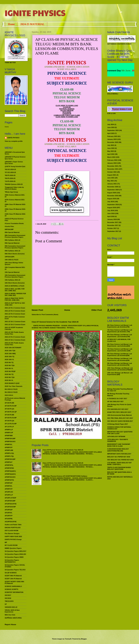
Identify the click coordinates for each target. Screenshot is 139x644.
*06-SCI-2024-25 (10, 169)
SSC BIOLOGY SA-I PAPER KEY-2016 (120, 460)
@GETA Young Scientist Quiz (15, 166)
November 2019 (113, 196)
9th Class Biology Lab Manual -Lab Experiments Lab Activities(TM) (120, 364)
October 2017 (112, 228)
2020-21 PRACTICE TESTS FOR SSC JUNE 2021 (14, 299)
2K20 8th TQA (10, 365)
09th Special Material (12, 243)
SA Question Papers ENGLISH (15, 554)
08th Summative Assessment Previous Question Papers (15, 236)
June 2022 (111, 148)
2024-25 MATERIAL (32, 24)
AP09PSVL (9, 486)
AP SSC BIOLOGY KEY (115, 402)
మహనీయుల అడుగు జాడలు (13, 618)
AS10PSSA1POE (11, 522)
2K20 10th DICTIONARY (13, 348)
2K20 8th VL (9, 368)
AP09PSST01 (9, 480)
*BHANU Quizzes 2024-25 (14, 184)
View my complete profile (14, 141)
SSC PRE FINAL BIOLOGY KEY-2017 (120, 418)
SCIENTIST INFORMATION (14, 592)
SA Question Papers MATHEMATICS (12, 561)
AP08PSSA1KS (10, 441)
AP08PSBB (9, 436)
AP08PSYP (9, 447)
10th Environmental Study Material (119, 415)
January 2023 (112, 139)
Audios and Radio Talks (13, 525)
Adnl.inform (9, 395)
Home (11, 24)
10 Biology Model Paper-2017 (118, 424)
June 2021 (111, 178)
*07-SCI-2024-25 (10, 172)
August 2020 (112, 193)
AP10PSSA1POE (11, 504)
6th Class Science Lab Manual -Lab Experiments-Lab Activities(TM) (120, 326)
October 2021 (112, 172)
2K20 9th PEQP (10, 371)
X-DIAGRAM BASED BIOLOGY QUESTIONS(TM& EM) (118, 450)
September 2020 (113, 190)
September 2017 (113, 231)
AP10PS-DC (9, 492)
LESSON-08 (67, 114)
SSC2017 (8, 595)
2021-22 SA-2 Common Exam (15, 324)
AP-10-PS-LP (9, 427)
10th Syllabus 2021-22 (12, 280)
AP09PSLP (9, 462)
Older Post (97, 310)
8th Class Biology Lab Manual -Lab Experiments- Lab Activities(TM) (120, 336)
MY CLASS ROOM (11, 545)
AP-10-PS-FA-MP (11, 424)
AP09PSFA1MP (10, 459)
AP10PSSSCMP (10, 507)
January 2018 (112, 219)
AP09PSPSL (9, 465)
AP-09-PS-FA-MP (11, 418)
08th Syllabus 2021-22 (12, 240)
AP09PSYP (9, 489)
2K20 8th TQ (9, 362)
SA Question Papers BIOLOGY (16, 551)
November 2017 (113, 225)
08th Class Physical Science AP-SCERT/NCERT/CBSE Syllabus (65, 476)
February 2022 (112, 160)
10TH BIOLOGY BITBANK (116, 436)
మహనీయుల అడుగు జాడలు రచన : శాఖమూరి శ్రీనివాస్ (119, 289)
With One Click (10, 615)
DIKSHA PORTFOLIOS (13, 528)
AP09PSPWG (9, 468)
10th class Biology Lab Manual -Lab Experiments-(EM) (120, 374)
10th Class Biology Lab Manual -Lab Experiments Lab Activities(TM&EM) (120, 369)
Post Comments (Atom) (50, 315)
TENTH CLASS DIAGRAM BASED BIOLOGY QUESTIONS (119, 468)
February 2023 (112, 136)
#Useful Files (9, 226)
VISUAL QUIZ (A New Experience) (12, 611)
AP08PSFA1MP (10, 439)
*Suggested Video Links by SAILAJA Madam (14, 188)
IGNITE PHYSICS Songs (13, 539)
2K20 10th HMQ (10, 354)
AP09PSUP (9, 483)
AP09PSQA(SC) (10, 474)
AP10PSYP (9, 516)
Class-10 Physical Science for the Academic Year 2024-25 (63, 463)
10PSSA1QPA (10, 257)
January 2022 (112, 163)
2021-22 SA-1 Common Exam (15, 322)
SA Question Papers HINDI (14, 557)
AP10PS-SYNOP (10, 498)
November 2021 (113, 169)
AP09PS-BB (9, 450)
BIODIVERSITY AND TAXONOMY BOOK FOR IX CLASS (119, 445)
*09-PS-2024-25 (10, 178)
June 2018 (111, 213)
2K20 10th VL (9, 359)
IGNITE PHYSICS (35, 13)
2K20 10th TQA (10, 351)
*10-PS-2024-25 (10, 181)
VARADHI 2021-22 (11, 607)
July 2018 (111, 210)
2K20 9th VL (9, 380)
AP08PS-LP (9, 430)
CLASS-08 (67, 107)
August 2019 (112, 199)
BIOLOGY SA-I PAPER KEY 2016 (119, 457)
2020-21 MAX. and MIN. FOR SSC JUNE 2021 (15, 290)
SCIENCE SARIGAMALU (13, 586)
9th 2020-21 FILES (11, 392)
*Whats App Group (11, 192)
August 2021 (112, 175)
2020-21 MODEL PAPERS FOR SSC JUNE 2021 (15, 294)
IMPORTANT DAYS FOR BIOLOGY (119, 454)
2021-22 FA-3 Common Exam (15, 314)
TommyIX (68, 639)
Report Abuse (10, 624)
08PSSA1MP (9, 229)
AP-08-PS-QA (9, 409)
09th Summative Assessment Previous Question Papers (15, 247)
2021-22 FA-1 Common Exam (15, 308)
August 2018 (112, 208)
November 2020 (113, 187)
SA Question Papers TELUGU (15, 570)
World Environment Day (117, 71)
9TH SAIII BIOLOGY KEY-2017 (118, 409)
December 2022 (113, 142)
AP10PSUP (9, 510)
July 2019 (111, 202)
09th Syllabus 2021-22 (12, 251)
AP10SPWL (9, 519)
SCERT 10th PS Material (13, 579)
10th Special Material (12, 272)
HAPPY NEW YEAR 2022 (13, 536)
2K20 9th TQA (10, 377)
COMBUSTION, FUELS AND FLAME (67, 115)
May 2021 (111, 181)
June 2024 (111, 127)
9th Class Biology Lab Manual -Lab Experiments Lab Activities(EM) (120, 359)
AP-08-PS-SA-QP (11, 412)
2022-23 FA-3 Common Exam (15, 337)
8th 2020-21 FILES (11, 389)
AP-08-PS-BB (9, 403)
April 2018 (111, 216)
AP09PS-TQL (9, 456)
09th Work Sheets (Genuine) (15, 254)
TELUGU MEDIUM (67, 110)
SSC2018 (8, 598)
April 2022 (111, 154)
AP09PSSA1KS (10, 477)
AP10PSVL (9, 513)
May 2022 (111, 151)
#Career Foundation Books (14, 223)
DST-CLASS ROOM (11, 531)
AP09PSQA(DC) (10, 471)
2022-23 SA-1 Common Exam (15, 340)
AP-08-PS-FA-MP (11, 406)
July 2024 (111, 124)
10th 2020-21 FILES (12, 260)
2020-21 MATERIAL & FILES (15, 286)
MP (6, 542)
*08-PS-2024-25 (10, 175)
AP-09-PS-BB (9, 415)
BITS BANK (67, 112)
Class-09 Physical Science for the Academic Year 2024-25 (63, 450)
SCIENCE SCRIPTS (11, 589)
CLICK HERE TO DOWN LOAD (67, 106)
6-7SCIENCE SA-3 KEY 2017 (117, 399)
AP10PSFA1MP (10, 501)
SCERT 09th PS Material (13, 576)
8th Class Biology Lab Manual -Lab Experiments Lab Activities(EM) (120, 355)
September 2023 (113, 130)
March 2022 (111, 157)
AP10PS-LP (9, 495)
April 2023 (111, 133)
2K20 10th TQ (10, 357)
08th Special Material (12, 232)
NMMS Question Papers (13, 548)
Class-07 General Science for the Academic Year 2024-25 (55, 322)
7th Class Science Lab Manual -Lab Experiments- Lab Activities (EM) (120, 350)
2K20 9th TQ (9, 374)
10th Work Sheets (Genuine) (15, 283)
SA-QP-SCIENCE (11, 573)
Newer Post (37, 310)
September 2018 (113, 205)
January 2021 (112, 184)
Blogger (84, 639)
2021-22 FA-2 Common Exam (15, 311)
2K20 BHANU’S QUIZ (12, 383)
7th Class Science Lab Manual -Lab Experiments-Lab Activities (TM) (120, 331)
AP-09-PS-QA (9, 421)
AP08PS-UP (9, 433)
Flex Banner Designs (12, 533)
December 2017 (113, 222)
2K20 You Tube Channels (14, 386)
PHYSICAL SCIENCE (67, 109)
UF (6, 604)
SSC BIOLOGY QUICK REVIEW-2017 (120, 421)
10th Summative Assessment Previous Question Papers (15, 276)
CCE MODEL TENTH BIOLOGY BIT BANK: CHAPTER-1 (119, 464)
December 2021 (113, 166)
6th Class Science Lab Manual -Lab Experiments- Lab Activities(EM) (120, 345)
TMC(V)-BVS (9, 601)
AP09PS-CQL (9, 453)
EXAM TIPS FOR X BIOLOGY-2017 (119, 412)
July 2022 (111, 145)
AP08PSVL (9, 444)
